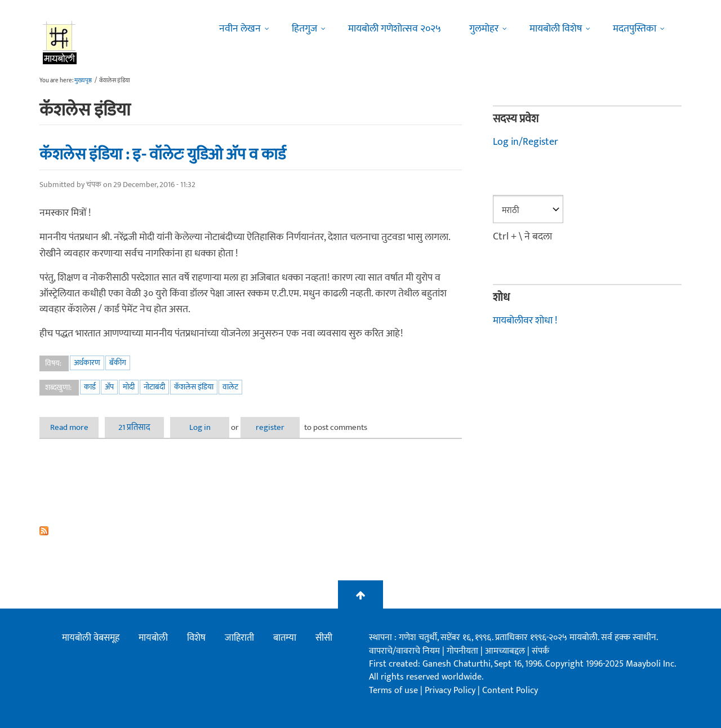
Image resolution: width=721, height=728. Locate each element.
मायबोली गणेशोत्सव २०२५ (395, 29)
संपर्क (540, 651)
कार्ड (90, 387)
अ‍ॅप (109, 387)
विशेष (196, 638)
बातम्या (285, 638)
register (270, 427)
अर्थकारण (87, 363)
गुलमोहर (484, 29)
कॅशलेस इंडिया (194, 387)
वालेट (230, 387)
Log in (200, 427)
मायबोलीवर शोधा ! (525, 321)
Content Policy (510, 691)
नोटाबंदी (154, 387)
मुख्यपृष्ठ (83, 81)
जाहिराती (239, 638)
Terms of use (393, 691)
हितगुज (304, 29)
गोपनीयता (464, 651)
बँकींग (118, 363)
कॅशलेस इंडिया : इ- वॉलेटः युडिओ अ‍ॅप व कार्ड (163, 154)
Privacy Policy (451, 691)
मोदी (129, 387)
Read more (75, 427)
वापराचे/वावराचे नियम (404, 651)
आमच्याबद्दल (506, 651)
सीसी (324, 638)
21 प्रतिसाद (134, 427)
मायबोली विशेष (556, 29)
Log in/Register (526, 142)
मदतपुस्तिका (635, 29)
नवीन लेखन (240, 29)
